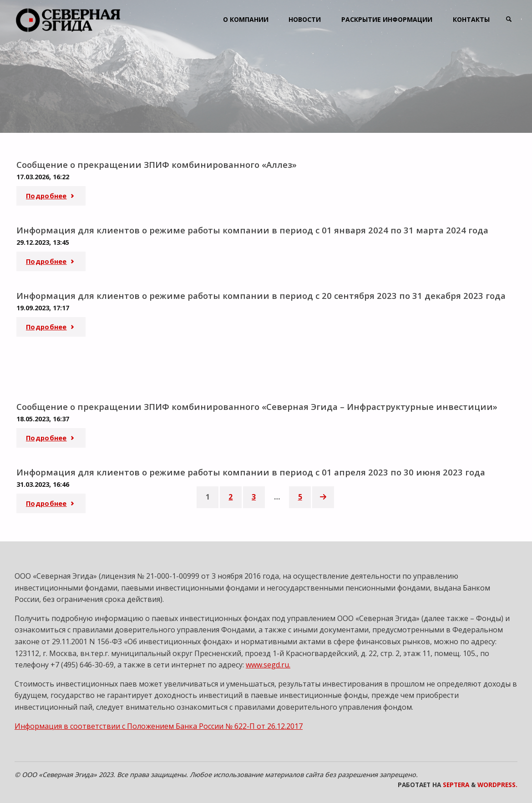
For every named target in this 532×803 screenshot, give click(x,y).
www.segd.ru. (268, 663)
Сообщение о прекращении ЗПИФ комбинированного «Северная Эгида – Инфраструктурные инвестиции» (258, 406)
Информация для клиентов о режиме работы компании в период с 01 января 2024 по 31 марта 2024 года (253, 230)
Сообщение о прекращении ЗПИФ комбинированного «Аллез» (157, 165)
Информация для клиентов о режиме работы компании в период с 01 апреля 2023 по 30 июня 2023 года (251, 471)
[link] (508, 19)
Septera (455, 783)
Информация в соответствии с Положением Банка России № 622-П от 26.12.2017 (159, 724)
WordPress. (497, 783)
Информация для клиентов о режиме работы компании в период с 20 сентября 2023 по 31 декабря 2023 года (261, 295)
